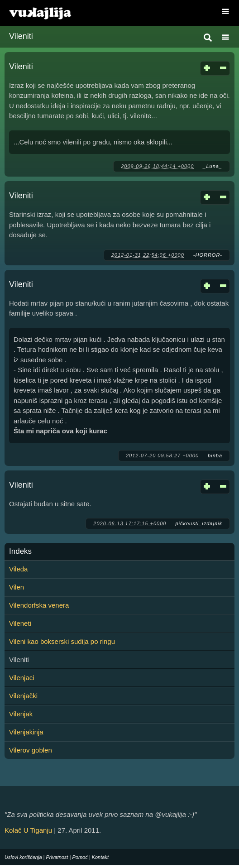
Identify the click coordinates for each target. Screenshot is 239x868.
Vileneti (20, 623)
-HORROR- (208, 255)
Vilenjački (23, 696)
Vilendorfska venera (39, 605)
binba (215, 456)
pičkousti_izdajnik (199, 523)
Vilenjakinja (26, 732)
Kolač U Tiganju (28, 830)
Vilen (17, 587)
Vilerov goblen (31, 750)
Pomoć (80, 857)
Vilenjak (21, 714)
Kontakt (100, 857)
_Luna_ (213, 166)
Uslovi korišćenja (23, 857)
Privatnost (57, 857)
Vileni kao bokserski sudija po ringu (62, 641)
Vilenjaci (22, 678)
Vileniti (21, 67)
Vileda (18, 569)
